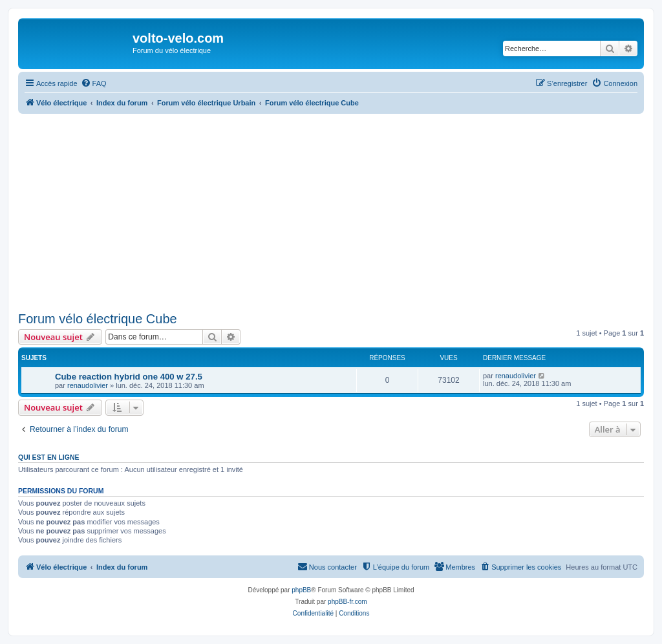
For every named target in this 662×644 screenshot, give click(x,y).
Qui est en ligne (49, 457)
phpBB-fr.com (347, 602)
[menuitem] (94, 83)
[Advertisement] (331, 211)
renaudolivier (88, 385)
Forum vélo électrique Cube (98, 319)
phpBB (301, 590)
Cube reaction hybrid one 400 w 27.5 (129, 377)
